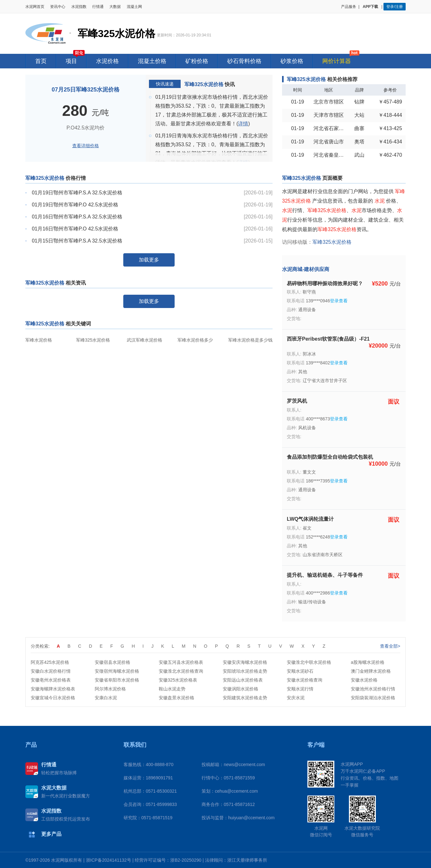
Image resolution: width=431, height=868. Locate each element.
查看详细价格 (86, 146)
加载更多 (149, 260)
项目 (71, 61)
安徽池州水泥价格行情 (373, 689)
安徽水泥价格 (364, 680)
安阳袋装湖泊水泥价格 (373, 698)
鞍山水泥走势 (172, 689)
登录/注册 (394, 7)
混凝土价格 (152, 61)
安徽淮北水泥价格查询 (181, 671)
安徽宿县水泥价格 (113, 662)
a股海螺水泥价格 (368, 662)
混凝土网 (134, 7)
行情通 (98, 7)
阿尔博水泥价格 (110, 689)
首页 (41, 61)
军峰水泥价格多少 (195, 340)
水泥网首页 (35, 7)
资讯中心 (58, 7)
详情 (243, 124)
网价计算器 (337, 61)
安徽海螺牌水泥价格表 (53, 689)
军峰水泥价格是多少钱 (250, 340)
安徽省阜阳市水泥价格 (117, 680)
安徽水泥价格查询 (305, 680)
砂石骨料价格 (244, 61)
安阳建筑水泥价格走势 (245, 698)
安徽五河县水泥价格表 (181, 662)
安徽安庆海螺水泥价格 (245, 662)
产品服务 (349, 7)
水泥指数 (79, 7)
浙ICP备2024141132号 (109, 860)
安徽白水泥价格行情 (51, 671)
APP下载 (371, 7)
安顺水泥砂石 (300, 671)
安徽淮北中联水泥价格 (309, 662)
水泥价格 (107, 61)
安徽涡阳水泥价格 (241, 689)
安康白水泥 (106, 698)
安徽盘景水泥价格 (177, 698)
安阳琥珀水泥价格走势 (245, 671)
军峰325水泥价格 (93, 340)
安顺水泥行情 (300, 689)
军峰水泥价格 (39, 340)
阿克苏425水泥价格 (50, 662)
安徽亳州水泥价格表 (51, 680)
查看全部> (390, 646)
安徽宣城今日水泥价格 (53, 698)
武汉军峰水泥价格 (145, 340)
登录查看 (339, 301)
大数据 (115, 7)
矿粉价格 (197, 61)
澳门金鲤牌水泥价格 (371, 671)
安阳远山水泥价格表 (243, 680)
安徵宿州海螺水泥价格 (117, 671)
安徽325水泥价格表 (178, 680)
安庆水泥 (296, 698)
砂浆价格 (292, 61)
